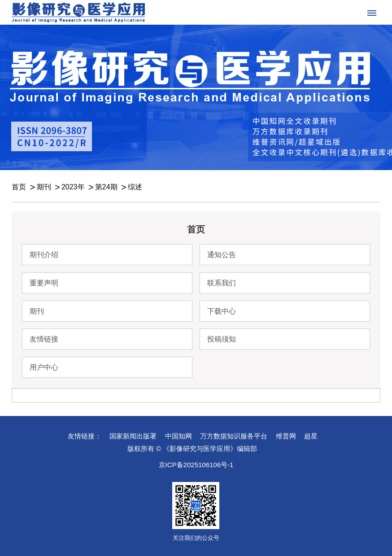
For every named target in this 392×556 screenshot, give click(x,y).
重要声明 (44, 283)
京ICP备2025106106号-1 (196, 465)
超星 (311, 436)
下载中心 (222, 311)
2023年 (73, 187)
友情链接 (44, 339)
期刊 (44, 187)
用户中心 (44, 367)
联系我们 (222, 283)
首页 (19, 187)
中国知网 (179, 436)
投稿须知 (222, 339)
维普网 (286, 436)
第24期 (106, 187)
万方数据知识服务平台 (234, 436)
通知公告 (222, 255)
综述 (135, 187)
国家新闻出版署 (133, 436)
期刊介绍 (44, 255)
